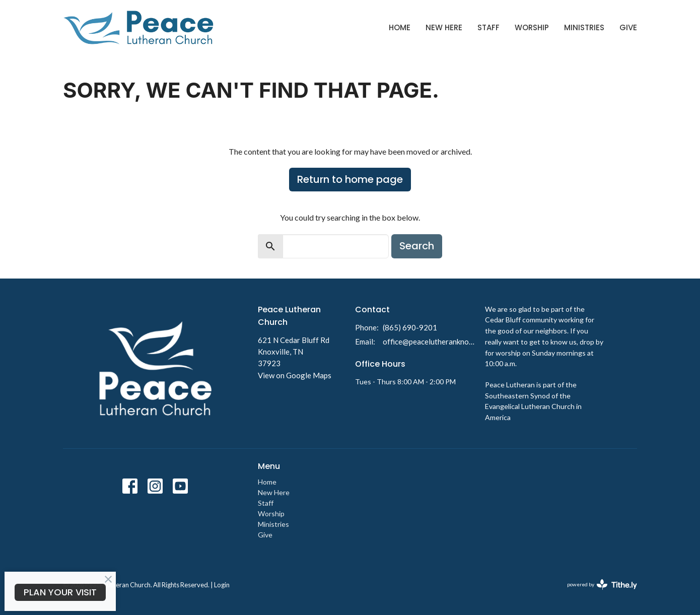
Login (222, 585)
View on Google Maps (295, 375)
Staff (488, 27)
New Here (444, 27)
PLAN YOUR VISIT (60, 592)
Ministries (584, 27)
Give (628, 27)
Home (400, 27)
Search (417, 246)
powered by (602, 585)
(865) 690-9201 (410, 327)
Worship (532, 27)
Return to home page (350, 179)
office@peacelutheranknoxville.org (429, 341)
